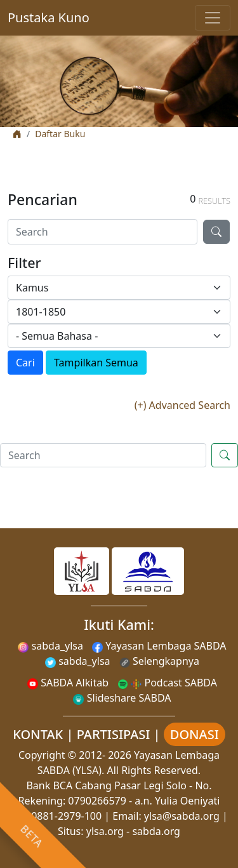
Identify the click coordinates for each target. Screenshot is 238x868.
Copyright (42, 755)
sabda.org (156, 831)
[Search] (102, 232)
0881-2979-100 (66, 816)
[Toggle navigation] (213, 18)
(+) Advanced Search (182, 405)
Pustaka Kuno (49, 17)
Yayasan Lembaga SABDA (159, 646)
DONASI (195, 734)
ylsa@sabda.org (182, 816)
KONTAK (38, 734)
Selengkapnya (159, 661)
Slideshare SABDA (122, 698)
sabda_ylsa (50, 646)
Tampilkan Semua (96, 363)
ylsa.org (105, 831)
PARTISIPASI (114, 734)
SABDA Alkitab (68, 683)
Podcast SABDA (167, 683)
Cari (25, 363)
